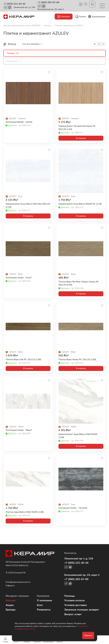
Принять (88, 635)
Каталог (11, 600)
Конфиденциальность (18, 582)
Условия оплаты (75, 600)
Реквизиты (44, 610)
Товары (13, 53)
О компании (44, 600)
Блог (40, 605)
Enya (20, 196)
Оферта (10, 586)
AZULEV (13, 119)
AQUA (21, 427)
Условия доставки (76, 605)
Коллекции (14, 61)
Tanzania (22, 119)
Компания (43, 596)
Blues (21, 274)
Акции (10, 605)
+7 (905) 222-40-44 (14, 4)
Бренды (11, 610)
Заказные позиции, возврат (82, 610)
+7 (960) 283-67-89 (48, 2)
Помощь (70, 596)
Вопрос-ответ (73, 614)
